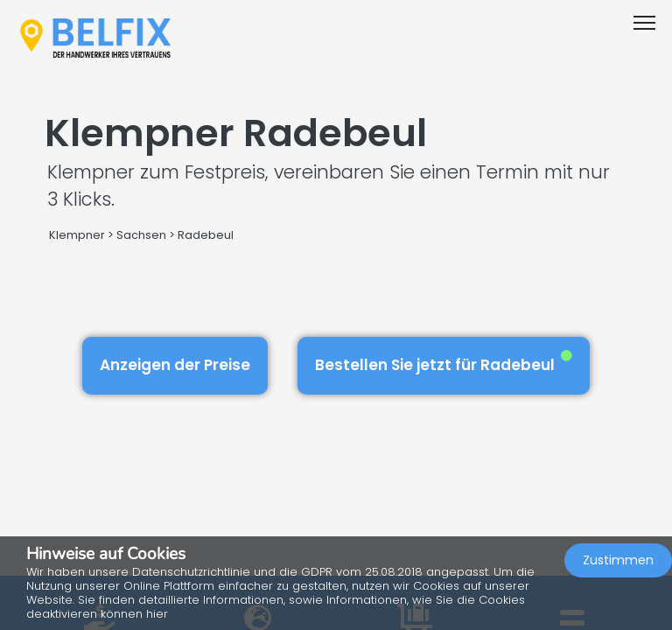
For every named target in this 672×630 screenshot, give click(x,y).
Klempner (77, 235)
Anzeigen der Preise (175, 365)
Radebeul (206, 235)
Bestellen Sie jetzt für (444, 363)
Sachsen (141, 235)
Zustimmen (618, 560)
